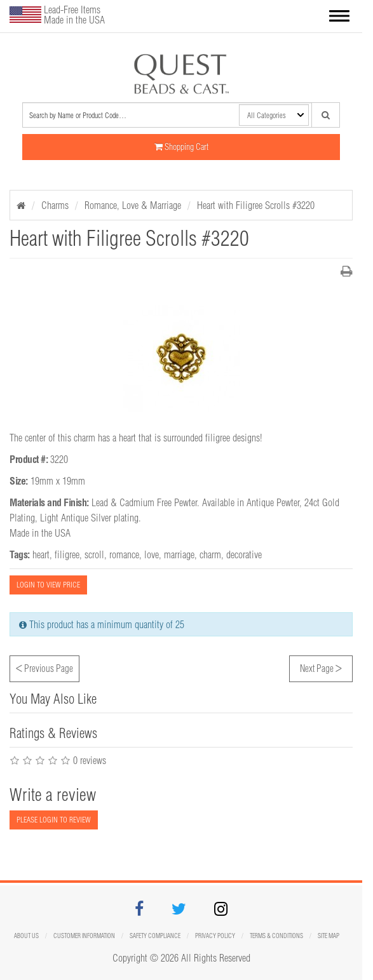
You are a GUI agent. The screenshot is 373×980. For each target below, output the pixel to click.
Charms (55, 205)
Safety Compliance (155, 936)
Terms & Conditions (276, 936)
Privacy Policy (215, 936)
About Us (26, 936)
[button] (339, 17)
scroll (94, 554)
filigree (67, 554)
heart (41, 554)
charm (210, 554)
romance (124, 554)
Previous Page (44, 667)
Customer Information (84, 936)
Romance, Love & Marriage (133, 205)
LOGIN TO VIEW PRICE (48, 585)
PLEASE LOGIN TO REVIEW (54, 820)
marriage (179, 554)
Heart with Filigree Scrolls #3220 (256, 205)
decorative (244, 554)
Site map (329, 936)
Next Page (321, 667)
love (152, 554)
